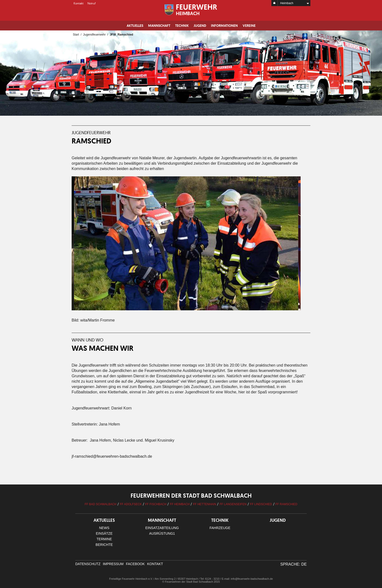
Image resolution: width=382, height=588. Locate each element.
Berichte (104, 545)
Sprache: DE (294, 564)
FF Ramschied (286, 504)
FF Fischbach (156, 504)
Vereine (249, 26)
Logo (191, 10)
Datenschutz (88, 564)
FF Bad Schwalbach (100, 504)
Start (76, 35)
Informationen (224, 26)
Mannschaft (159, 26)
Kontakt (79, 3)
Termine (104, 539)
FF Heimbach (180, 504)
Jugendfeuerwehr (94, 35)
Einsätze (104, 533)
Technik (182, 26)
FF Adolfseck (131, 504)
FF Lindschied (261, 504)
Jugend (200, 26)
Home (275, 3)
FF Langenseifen (233, 504)
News (104, 528)
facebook (135, 564)
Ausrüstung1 (162, 533)
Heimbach (287, 3)
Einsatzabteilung (162, 528)
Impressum (113, 564)
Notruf (92, 3)
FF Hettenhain (205, 504)
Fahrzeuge (220, 528)
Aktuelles (135, 26)
